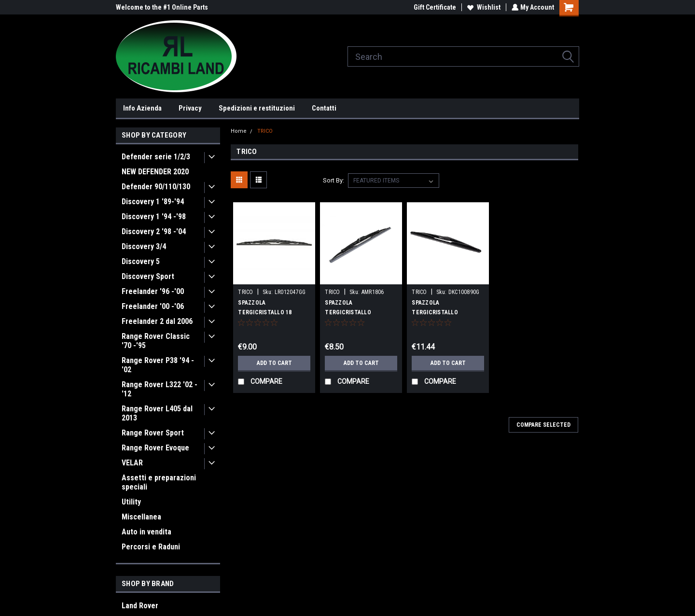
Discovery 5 (141, 261)
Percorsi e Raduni (151, 547)
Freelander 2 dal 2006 (157, 321)
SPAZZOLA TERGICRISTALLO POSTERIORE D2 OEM (440, 312)
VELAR (132, 463)
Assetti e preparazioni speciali (159, 482)
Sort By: (334, 180)
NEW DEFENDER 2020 (155, 172)
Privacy (190, 108)
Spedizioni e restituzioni (257, 108)
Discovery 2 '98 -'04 (154, 231)
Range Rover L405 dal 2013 (157, 413)
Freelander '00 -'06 (153, 306)
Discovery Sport (148, 276)
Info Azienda (142, 108)
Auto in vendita (146, 532)
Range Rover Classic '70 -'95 (156, 341)
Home (239, 131)
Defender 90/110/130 (156, 187)
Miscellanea (141, 517)
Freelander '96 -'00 (153, 291)
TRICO (265, 131)
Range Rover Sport (153, 433)
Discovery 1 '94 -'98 (154, 217)
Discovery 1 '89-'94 (153, 202)
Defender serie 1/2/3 (156, 157)
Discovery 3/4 (144, 246)
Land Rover (140, 606)
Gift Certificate (434, 7)
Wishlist (483, 7)
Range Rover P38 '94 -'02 (158, 365)
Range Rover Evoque (155, 448)
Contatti (324, 108)
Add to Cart (274, 363)
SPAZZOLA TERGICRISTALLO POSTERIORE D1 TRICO (355, 312)
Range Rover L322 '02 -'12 (160, 389)
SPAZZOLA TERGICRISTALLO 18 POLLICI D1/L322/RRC (266, 312)
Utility (131, 502)
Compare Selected (543, 425)
